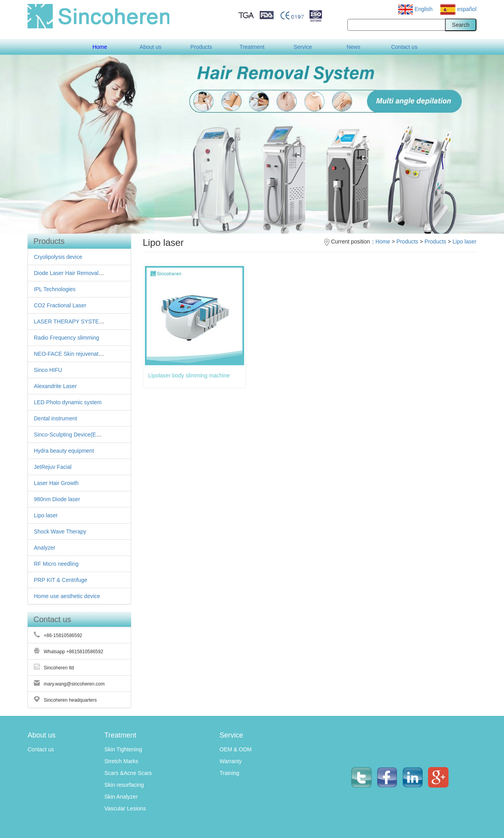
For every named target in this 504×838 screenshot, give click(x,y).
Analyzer (44, 548)
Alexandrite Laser (55, 386)
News (353, 47)
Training (230, 773)
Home (100, 47)
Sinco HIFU (48, 370)
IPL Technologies (55, 289)
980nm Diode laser (57, 499)
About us (151, 47)
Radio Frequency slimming (67, 338)
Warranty (231, 761)
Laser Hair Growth (56, 483)
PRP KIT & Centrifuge (61, 580)
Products (201, 47)
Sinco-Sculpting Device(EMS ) (71, 435)
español (458, 9)
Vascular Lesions (125, 808)
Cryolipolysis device (58, 257)
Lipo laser (46, 515)
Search (461, 25)
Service (303, 47)
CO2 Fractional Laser (60, 305)
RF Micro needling (56, 564)
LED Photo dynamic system (68, 402)
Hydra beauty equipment (64, 451)
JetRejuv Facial (53, 467)
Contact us (404, 47)
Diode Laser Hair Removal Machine (77, 273)
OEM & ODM (236, 749)
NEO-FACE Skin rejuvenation (70, 354)
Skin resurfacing (124, 785)
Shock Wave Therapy (60, 531)
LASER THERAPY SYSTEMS (70, 321)
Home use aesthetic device (67, 596)
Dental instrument (56, 418)
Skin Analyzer (121, 797)
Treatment (252, 47)
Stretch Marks (121, 761)
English (416, 9)
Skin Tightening (123, 749)
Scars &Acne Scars (128, 773)
